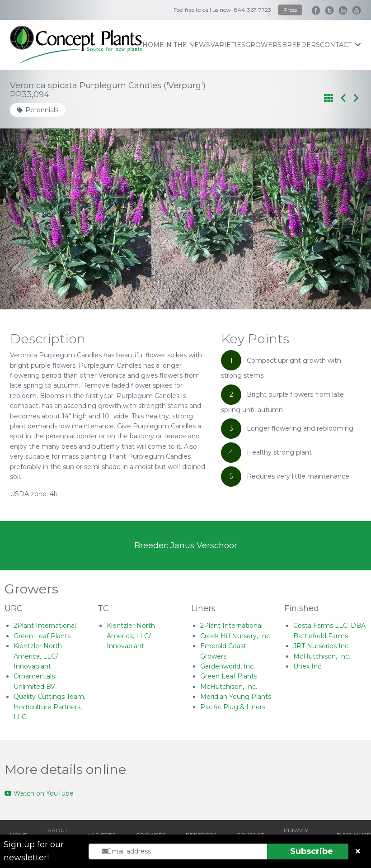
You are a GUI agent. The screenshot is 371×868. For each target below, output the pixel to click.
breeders (301, 45)
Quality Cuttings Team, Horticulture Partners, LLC (49, 707)
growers (263, 45)
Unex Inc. (308, 666)
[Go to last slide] (28, 219)
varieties (228, 45)
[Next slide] (343, 219)
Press (290, 10)
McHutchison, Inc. (229, 687)
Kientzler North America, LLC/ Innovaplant (38, 656)
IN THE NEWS (187, 45)
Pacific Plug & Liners (233, 707)
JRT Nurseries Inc (321, 646)
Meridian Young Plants (236, 697)
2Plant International (45, 626)
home (153, 45)
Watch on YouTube (39, 793)
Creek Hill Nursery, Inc (235, 636)
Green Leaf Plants (42, 636)
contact (340, 45)
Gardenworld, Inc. (228, 666)
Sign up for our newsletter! (34, 851)
